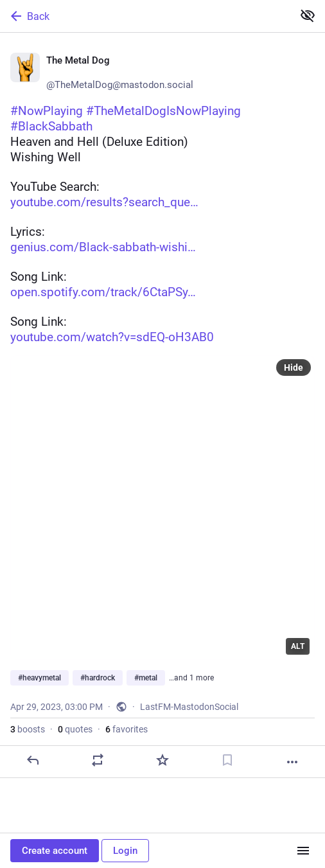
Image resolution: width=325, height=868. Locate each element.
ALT (298, 646)
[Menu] (303, 851)
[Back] (145, 16)
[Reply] (33, 760)
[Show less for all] (308, 15)
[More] (292, 762)
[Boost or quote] (98, 760)
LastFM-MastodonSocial (189, 707)
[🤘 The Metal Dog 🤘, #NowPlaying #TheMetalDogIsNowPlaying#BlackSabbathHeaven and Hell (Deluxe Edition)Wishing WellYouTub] (162, 405)
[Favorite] (162, 760)
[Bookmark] (227, 760)
